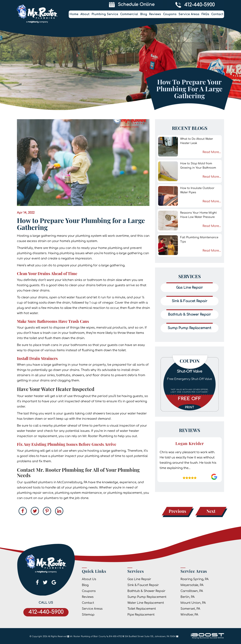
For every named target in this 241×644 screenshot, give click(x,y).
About (85, 14)
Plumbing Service (105, 14)
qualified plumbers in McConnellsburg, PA (56, 482)
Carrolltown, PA (192, 591)
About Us (89, 579)
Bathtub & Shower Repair (146, 591)
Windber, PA (189, 615)
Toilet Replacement (142, 609)
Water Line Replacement (146, 603)
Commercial (129, 14)
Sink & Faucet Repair (143, 585)
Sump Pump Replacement (147, 597)
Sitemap (88, 615)
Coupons (170, 14)
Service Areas (189, 14)
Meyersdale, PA (192, 585)
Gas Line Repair (139, 579)
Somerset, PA (190, 609)
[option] (190, 384)
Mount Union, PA (193, 603)
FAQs (205, 14)
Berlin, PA (188, 597)
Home (74, 14)
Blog (144, 14)
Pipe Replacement (141, 615)
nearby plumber (54, 426)
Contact (217, 14)
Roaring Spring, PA (195, 579)
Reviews (155, 14)
